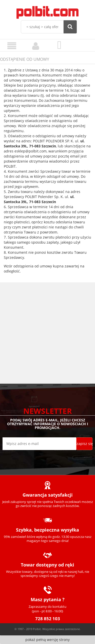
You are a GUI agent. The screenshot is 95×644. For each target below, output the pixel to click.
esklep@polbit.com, (31, 151)
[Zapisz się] (84, 444)
